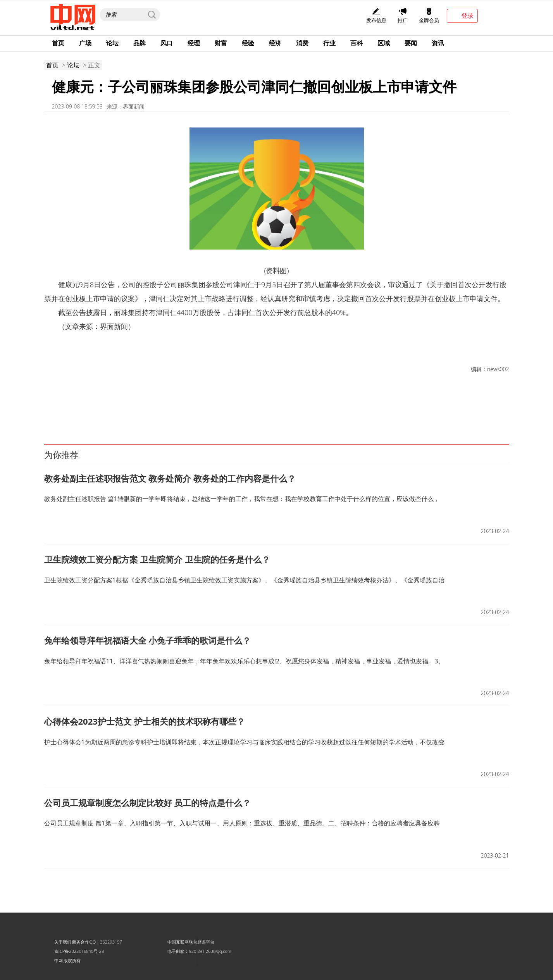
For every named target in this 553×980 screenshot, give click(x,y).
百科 (357, 43)
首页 (58, 43)
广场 (85, 43)
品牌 (140, 43)
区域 (384, 43)
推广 (403, 16)
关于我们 (63, 942)
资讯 (438, 43)
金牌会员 (429, 16)
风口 (167, 43)
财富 (221, 43)
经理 (194, 43)
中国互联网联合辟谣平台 (191, 942)
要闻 (411, 43)
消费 (302, 43)
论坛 (112, 43)
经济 (275, 43)
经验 (248, 43)
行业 (329, 43)
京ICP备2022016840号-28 (79, 951)
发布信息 (376, 16)
